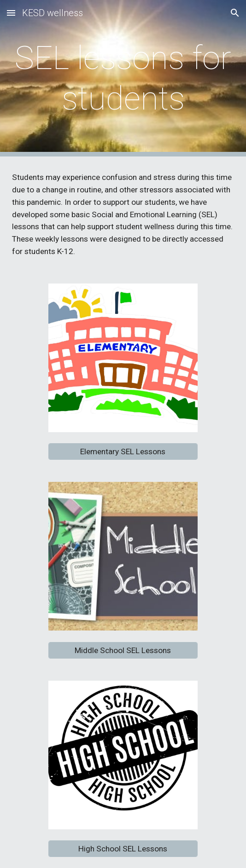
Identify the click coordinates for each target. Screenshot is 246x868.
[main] (123, 78)
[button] (11, 13)
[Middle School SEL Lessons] (123, 650)
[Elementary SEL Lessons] (123, 452)
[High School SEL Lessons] (123, 849)
